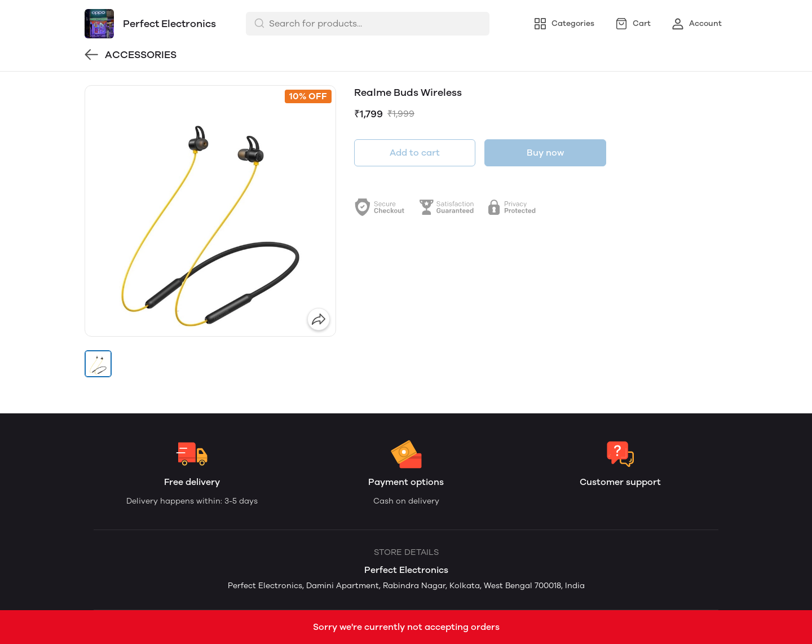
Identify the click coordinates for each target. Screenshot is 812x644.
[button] (98, 364)
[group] (210, 211)
